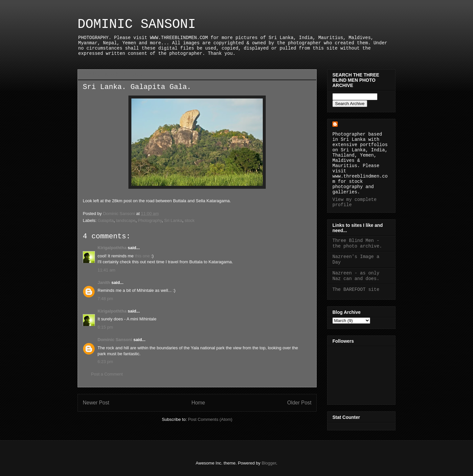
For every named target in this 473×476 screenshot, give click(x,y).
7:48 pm (105, 299)
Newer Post (96, 403)
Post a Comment (107, 374)
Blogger (269, 463)
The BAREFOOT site (356, 290)
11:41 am (106, 270)
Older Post (299, 403)
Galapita (106, 220)
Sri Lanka (173, 220)
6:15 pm (105, 327)
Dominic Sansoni (115, 340)
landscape (126, 220)
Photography (150, 220)
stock (190, 220)
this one (142, 256)
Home (198, 403)
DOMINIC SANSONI (137, 24)
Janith (104, 282)
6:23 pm (105, 362)
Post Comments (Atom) (210, 419)
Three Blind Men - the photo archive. (357, 243)
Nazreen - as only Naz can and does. (356, 276)
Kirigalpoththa (112, 248)
